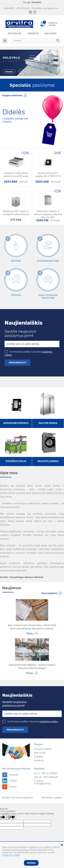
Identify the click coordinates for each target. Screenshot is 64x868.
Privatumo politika (43, 749)
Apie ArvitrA (15, 34)
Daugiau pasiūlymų (12, 95)
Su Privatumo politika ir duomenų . (30, 722)
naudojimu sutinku (49, 722)
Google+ (13, 787)
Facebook (14, 775)
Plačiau (30, 634)
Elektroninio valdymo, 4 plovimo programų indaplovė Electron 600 (48, 213)
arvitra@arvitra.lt (51, 8)
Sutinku (31, 863)
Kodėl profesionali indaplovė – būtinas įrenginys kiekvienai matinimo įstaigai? (32, 667)
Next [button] (28, 72)
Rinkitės (9, 72)
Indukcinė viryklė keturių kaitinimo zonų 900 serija (16, 175)
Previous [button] (21, 72)
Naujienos (50, 34)
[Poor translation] (11, 817)
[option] (32, 63)
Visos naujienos (49, 593)
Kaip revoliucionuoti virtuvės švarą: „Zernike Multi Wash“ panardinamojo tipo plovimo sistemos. (32, 627)
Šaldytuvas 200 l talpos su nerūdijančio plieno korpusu (16, 213)
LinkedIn (13, 781)
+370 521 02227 (23, 8)
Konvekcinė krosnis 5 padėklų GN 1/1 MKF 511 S (48, 175)
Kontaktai (33, 34)
